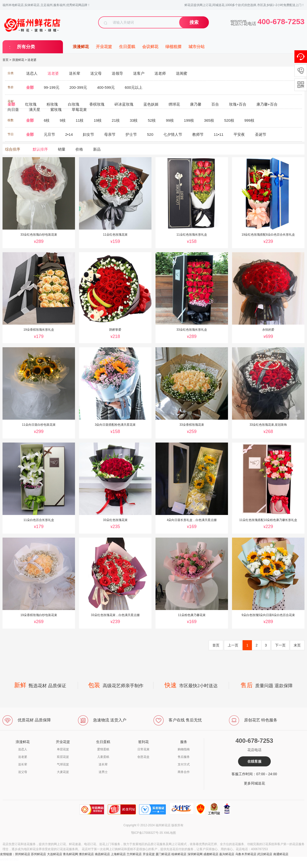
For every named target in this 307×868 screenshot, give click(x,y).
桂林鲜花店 (179, 854)
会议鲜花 (150, 47)
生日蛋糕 (127, 47)
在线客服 (254, 761)
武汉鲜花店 (265, 854)
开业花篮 (104, 47)
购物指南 (184, 749)
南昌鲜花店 (102, 854)
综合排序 (13, 149)
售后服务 (184, 757)
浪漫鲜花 (81, 47)
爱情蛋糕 (103, 749)
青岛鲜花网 (70, 854)
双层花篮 (63, 757)
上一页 (233, 645)
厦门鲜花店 (163, 854)
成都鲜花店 (211, 854)
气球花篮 (63, 764)
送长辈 (23, 764)
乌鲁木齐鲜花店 (246, 854)
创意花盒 (143, 757)
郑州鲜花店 (23, 854)
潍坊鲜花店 (86, 854)
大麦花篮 (63, 772)
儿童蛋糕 (103, 757)
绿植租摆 (173, 47)
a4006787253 (9, 859)
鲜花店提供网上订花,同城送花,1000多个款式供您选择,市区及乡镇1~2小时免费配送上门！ (244, 5)
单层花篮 (63, 749)
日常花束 (143, 749)
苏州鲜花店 (39, 854)
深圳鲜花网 (195, 854)
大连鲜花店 (55, 854)
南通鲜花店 (281, 854)
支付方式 (184, 764)
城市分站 (197, 47)
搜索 (194, 22)
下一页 (280, 645)
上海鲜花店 (118, 854)
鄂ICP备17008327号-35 (147, 833)
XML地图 (170, 833)
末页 (297, 645)
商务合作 (184, 772)
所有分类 (26, 47)
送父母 (23, 772)
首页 (6, 60)
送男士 (103, 772)
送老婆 (32, 60)
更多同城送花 (254, 783)
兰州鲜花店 (134, 854)
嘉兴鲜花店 (227, 854)
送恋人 (23, 749)
